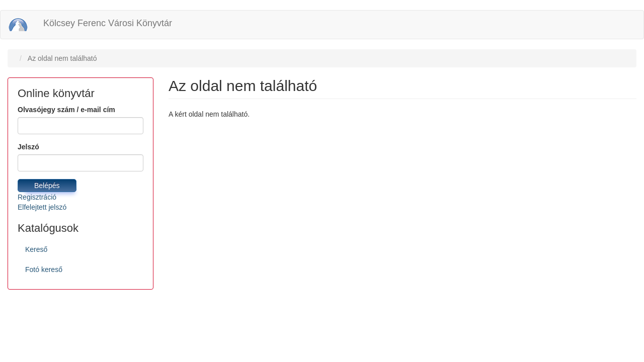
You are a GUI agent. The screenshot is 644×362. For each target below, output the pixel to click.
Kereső (36, 249)
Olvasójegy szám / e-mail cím (66, 110)
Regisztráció (37, 197)
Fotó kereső (44, 269)
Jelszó (28, 147)
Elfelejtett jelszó (42, 207)
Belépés (47, 186)
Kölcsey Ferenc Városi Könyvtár (108, 23)
